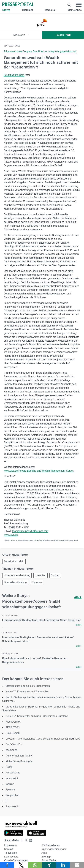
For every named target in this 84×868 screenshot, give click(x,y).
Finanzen (37, 582)
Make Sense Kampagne (19, 761)
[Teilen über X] (21, 865)
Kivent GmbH (13, 722)
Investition (41, 575)
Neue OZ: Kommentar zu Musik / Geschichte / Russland (37, 716)
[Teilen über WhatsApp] (35, 865)
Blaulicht (28, 10)
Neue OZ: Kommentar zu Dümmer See (27, 692)
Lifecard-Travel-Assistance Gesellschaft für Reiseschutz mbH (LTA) (43, 739)
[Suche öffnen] (69, 5)
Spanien (10, 790)
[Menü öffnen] (79, 5)
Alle (78, 597)
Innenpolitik (12, 778)
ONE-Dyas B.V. (14, 744)
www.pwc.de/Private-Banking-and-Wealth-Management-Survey (39, 471)
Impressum (10, 845)
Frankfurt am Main (14, 75)
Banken (55, 575)
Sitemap (46, 857)
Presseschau (13, 773)
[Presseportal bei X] (25, 840)
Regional (50, 10)
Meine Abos (75, 10)
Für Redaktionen (51, 845)
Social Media (49, 860)
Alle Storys (21, 35)
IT (7, 801)
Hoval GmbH (13, 733)
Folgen (63, 35)
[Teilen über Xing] (49, 865)
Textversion (11, 853)
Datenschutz (11, 857)
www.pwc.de (11, 535)
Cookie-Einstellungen (16, 860)
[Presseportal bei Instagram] (30, 840)
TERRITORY (13, 727)
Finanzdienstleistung (15, 582)
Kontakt (8, 849)
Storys (6, 10)
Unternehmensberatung (17, 575)
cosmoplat (11, 750)
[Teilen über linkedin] (63, 865)
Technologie (12, 807)
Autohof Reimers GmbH (19, 756)
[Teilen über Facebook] (7, 865)
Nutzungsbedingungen (54, 849)
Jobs (44, 853)
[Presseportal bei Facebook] (21, 840)
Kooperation (12, 795)
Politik (9, 767)
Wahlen (10, 784)
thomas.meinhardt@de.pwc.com (30, 531)
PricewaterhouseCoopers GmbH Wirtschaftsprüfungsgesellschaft (40, 51)
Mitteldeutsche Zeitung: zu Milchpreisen (28, 686)
